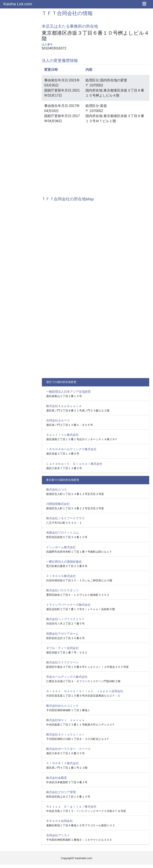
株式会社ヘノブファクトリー (65, 619)
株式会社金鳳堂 (57, 778)
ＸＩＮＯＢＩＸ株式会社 (62, 763)
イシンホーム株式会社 (61, 547)
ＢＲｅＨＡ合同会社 (59, 821)
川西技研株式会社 (58, 504)
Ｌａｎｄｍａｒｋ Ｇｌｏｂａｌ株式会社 (74, 464)
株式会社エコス (57, 489)
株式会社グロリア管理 (61, 792)
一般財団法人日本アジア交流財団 (68, 392)
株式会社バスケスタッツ (62, 590)
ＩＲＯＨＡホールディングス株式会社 (71, 449)
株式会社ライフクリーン (62, 662)
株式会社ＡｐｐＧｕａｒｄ (64, 406)
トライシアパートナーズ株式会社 (68, 605)
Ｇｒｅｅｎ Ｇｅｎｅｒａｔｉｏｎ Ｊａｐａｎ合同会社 (85, 691)
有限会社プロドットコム (62, 533)
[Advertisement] (96, 159)
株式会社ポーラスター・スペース (68, 749)
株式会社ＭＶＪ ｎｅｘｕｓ (65, 720)
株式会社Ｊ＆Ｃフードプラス (65, 518)
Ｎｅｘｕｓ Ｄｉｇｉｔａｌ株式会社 (71, 806)
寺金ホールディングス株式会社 (67, 677)
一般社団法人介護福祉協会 (64, 562)
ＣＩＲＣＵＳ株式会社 (61, 576)
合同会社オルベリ (58, 420)
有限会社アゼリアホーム (62, 634)
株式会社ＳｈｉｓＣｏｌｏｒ (65, 734)
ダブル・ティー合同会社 (62, 648)
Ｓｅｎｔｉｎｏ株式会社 (62, 435)
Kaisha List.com (18, 4)
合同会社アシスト (58, 835)
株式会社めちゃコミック (62, 706)
